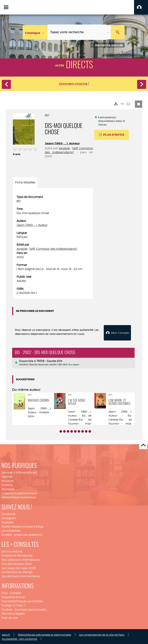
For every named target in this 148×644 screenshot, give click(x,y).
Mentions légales (13, 613)
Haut (143, 445)
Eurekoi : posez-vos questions (22, 534)
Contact (16, 592)
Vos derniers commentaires (21, 576)
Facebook (8, 513)
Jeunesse (8, 488)
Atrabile (64, 148)
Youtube (7, 522)
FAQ (4, 592)
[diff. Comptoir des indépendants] (53, 249)
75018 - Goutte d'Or (49, 360)
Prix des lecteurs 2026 (17, 563)
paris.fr (6, 634)
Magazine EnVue (13, 597)
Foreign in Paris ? (13, 605)
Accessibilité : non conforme (19, 638)
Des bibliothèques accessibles (22, 601)
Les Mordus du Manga (17, 572)
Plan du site (10, 617)
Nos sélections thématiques (21, 559)
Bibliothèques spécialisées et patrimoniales (45, 634)
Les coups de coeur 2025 (19, 567)
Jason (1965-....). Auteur (62, 143)
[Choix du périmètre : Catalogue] (35, 32)
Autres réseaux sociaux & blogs (22, 526)
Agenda (7, 476)
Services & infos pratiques (19, 472)
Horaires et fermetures (17, 555)
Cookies (7, 609)
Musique (7, 480)
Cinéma (7, 484)
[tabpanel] (53, 245)
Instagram (9, 518)
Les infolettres (11, 530)
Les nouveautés (12, 551)
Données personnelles (30, 609)
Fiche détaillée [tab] (25, 182)
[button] (141, 7)
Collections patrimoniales (19, 493)
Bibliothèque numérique (19, 497)
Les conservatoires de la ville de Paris (102, 634)
